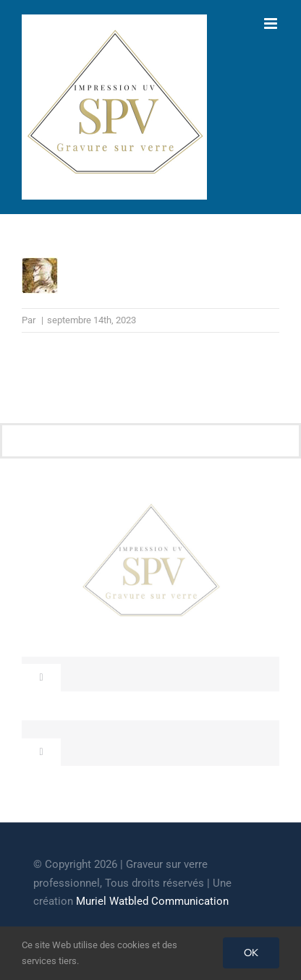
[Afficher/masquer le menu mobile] (272, 24)
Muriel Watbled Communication (152, 901)
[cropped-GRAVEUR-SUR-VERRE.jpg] (150, 508)
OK (251, 953)
